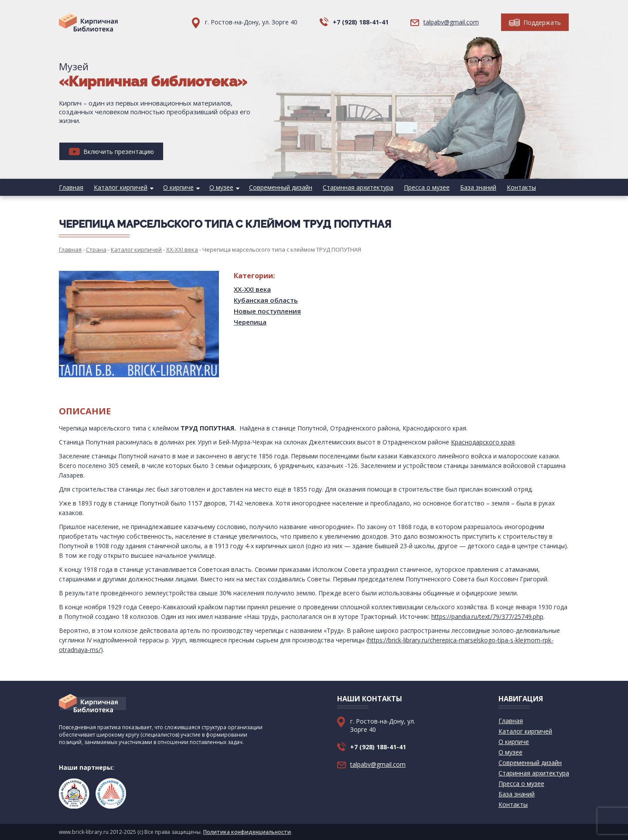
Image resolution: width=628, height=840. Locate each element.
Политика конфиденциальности (247, 832)
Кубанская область (266, 300)
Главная (71, 187)
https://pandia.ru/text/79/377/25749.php (487, 616)
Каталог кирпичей (121, 187)
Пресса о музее (427, 187)
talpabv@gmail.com (451, 22)
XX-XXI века (252, 289)
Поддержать (535, 22)
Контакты (521, 187)
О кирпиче (178, 187)
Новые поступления (267, 311)
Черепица (250, 322)
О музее (221, 187)
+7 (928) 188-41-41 (361, 22)
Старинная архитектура (358, 187)
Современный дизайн (281, 187)
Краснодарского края (483, 442)
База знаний (478, 187)
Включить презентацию (111, 152)
